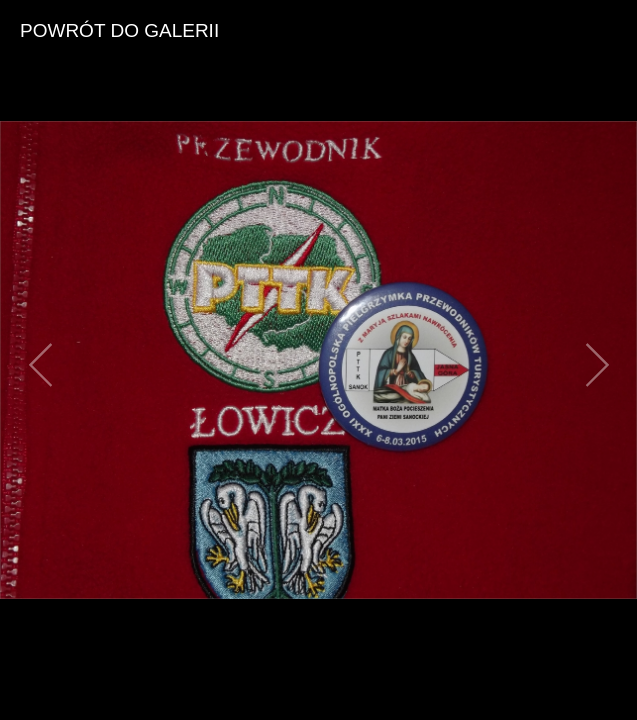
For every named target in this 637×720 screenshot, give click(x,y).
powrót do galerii (119, 30)
